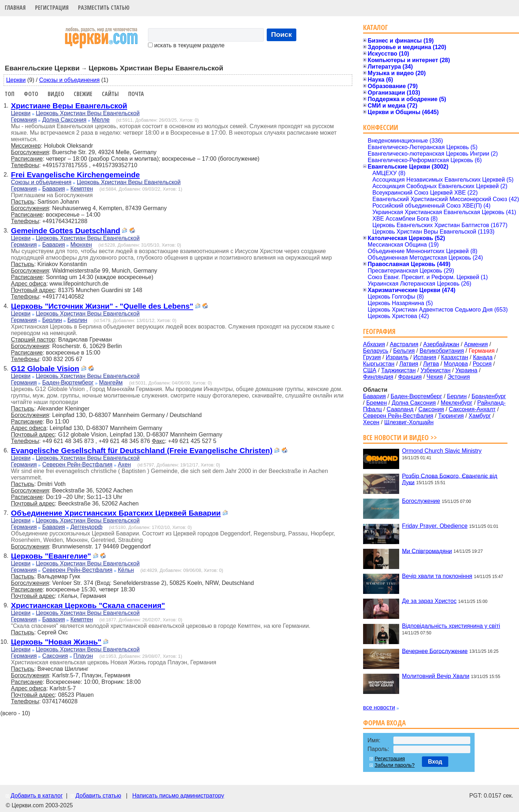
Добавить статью (98, 796)
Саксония (55, 656)
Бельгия (404, 351)
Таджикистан (398, 370)
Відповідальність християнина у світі (451, 626)
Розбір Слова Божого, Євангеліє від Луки (450, 479)
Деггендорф (86, 527)
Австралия (404, 344)
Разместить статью (104, 8)
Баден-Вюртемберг (68, 383)
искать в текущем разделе (186, 45)
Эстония (459, 377)
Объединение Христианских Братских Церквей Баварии (116, 513)
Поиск (282, 34)
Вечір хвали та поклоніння (437, 576)
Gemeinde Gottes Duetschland (66, 231)
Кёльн (126, 570)
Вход (435, 762)
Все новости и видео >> (400, 437)
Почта (136, 94)
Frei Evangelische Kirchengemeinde (75, 175)
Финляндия (378, 377)
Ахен (124, 464)
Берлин (52, 320)
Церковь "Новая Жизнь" (56, 642)
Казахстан (455, 357)
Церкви (16, 80)
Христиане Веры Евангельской (69, 106)
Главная (15, 8)
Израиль (397, 357)
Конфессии (381, 127)
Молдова (456, 364)
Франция (410, 377)
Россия (482, 364)
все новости (379, 707)
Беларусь (376, 351)
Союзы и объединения (69, 80)
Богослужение (421, 501)
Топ (10, 94)
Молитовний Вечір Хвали (436, 676)
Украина (466, 370)
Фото (31, 94)
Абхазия (374, 344)
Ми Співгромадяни (427, 551)
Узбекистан (435, 370)
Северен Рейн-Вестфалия (77, 464)
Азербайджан (441, 344)
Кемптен (82, 189)
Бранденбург (489, 396)
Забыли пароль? (395, 765)
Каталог (376, 27)
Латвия (409, 364)
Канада (483, 357)
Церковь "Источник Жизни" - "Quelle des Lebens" (102, 306)
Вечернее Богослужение (435, 651)
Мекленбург (457, 403)
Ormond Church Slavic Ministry (442, 451)
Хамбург (480, 416)
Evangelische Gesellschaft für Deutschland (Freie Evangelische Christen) (142, 450)
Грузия (372, 357)
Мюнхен (81, 245)
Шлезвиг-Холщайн (409, 422)
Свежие (83, 94)
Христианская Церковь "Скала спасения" (88, 605)
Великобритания (442, 351)
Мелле (101, 120)
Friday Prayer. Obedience (435, 526)
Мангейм (111, 383)
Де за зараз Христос (429, 601)
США (370, 370)
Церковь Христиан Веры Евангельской (88, 113)
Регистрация (52, 8)
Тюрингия (451, 416)
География (379, 331)
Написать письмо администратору (178, 796)
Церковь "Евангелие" (51, 556)
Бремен (377, 403)
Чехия (435, 377)
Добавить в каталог (36, 796)
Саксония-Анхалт (472, 409)
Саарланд (400, 409)
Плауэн (83, 656)
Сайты (110, 94)
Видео (56, 94)
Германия (24, 120)
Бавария (54, 189)
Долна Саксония (64, 120)
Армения (476, 344)
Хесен (371, 422)
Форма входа (384, 723)
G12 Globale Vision (45, 368)
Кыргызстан (379, 364)
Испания (425, 357)
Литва (431, 364)
